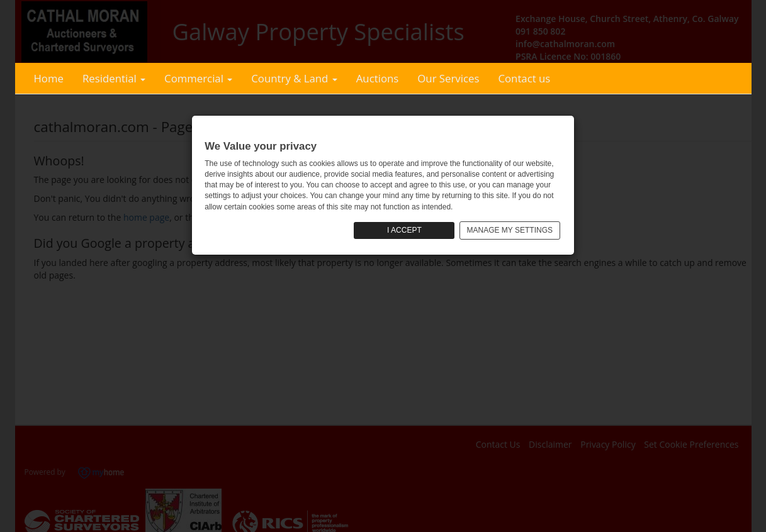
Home (49, 78)
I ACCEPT (404, 230)
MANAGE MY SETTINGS (510, 230)
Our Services (448, 78)
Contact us (524, 78)
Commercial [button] (198, 78)
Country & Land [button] (294, 78)
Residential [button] (114, 78)
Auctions (378, 78)
